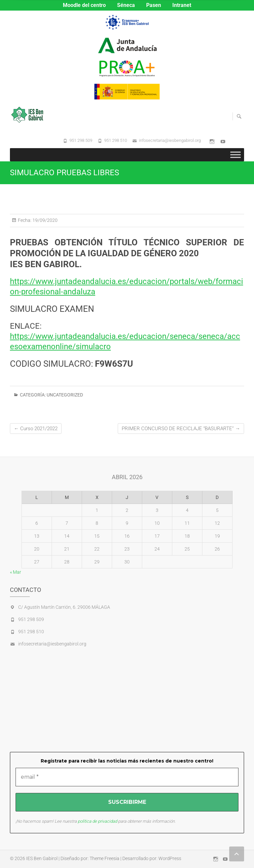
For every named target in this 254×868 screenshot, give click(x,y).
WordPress (170, 858)
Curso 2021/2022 (36, 429)
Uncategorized (65, 395)
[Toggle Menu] (235, 155)
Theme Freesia (105, 858)
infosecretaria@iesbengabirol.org (170, 140)
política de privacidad (97, 821)
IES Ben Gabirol (42, 858)
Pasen (154, 5)
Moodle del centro (84, 5)
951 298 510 (116, 140)
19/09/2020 (44, 220)
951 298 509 (81, 140)
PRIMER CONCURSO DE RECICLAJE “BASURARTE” (181, 429)
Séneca (126, 5)
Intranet (182, 5)
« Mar (16, 572)
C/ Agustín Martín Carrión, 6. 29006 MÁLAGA (64, 607)
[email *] (127, 777)
